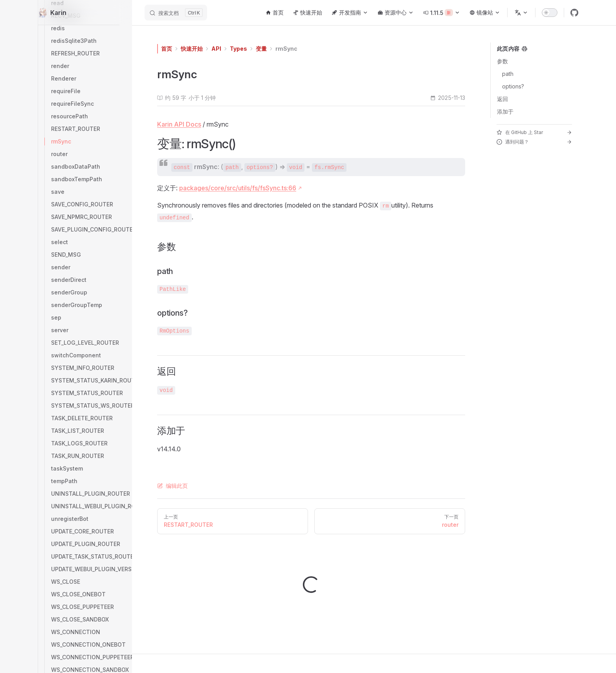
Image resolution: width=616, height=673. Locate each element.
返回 (502, 99)
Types (238, 49)
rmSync (286, 49)
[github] (574, 13)
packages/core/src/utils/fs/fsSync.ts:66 (238, 188)
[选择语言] (521, 13)
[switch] (550, 13)
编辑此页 (172, 486)
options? (513, 86)
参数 (502, 61)
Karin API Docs (179, 124)
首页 (167, 49)
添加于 (505, 111)
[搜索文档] (176, 13)
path (508, 74)
